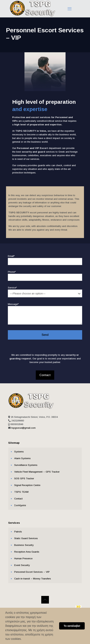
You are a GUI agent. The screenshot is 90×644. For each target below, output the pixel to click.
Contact (18, 496)
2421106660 (18, 418)
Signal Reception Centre (27, 483)
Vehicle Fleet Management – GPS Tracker (37, 470)
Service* (45, 290)
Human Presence (23, 556)
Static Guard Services (26, 536)
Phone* (45, 274)
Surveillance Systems (26, 463)
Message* (45, 312)
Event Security (22, 563)
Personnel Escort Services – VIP (32, 570)
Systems (19, 449)
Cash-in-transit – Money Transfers (33, 576)
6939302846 (17, 422)
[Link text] (32, 16)
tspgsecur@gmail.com (23, 426)
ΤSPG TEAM (21, 490)
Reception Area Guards (27, 550)
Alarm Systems (22, 456)
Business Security (24, 543)
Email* (45, 258)
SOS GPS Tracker (24, 476)
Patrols (18, 529)
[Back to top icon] (45, 598)
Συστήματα (20, 503)
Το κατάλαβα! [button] (72, 626)
